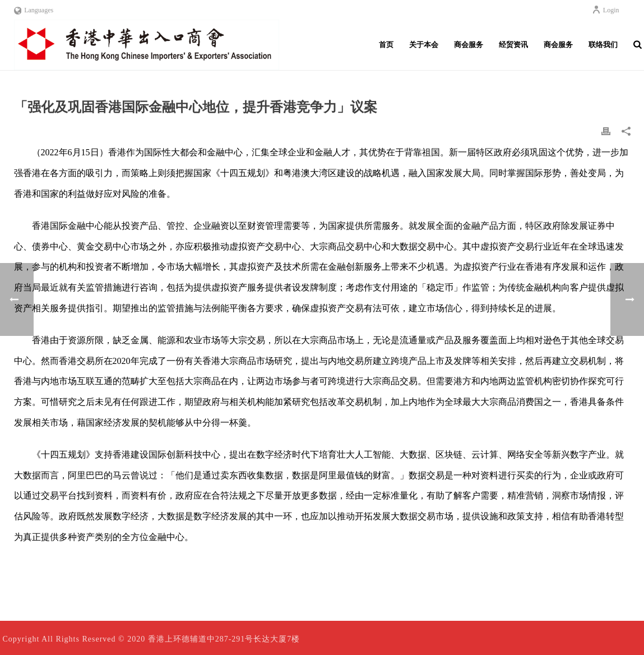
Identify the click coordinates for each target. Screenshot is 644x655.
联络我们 (603, 45)
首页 (386, 45)
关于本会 (424, 45)
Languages (34, 10)
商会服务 (469, 45)
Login (606, 10)
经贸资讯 (513, 45)
